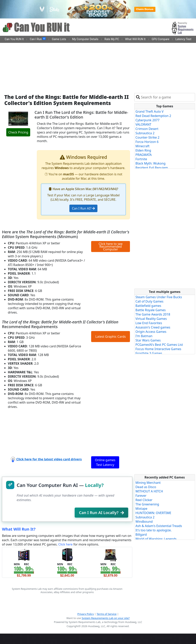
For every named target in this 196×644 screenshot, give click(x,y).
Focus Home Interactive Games (158, 349)
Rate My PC (112, 39)
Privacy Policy (86, 614)
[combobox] (167, 97)
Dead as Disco (146, 487)
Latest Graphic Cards (111, 337)
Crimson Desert (147, 129)
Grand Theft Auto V (149, 111)
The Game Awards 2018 (153, 314)
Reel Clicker (144, 500)
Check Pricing (18, 132)
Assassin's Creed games (153, 327)
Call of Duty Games (149, 301)
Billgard (141, 535)
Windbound (144, 522)
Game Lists (59, 39)
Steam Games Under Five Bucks (159, 297)
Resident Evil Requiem (152, 168)
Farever (141, 496)
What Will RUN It (135, 39)
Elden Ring (143, 150)
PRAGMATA (144, 155)
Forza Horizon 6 (147, 142)
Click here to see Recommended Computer (111, 247)
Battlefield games (148, 306)
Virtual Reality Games (151, 319)
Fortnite (141, 159)
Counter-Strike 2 (147, 137)
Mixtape (141, 509)
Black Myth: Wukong (150, 163)
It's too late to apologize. (154, 530)
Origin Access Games (151, 332)
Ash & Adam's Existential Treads (159, 526)
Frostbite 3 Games (149, 353)
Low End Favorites (149, 323)
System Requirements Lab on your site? (106, 618)
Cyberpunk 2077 (147, 120)
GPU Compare (161, 39)
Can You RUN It (14, 39)
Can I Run (38, 39)
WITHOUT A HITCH (149, 491)
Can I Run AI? (83, 208)
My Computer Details (85, 39)
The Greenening (147, 504)
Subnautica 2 (145, 133)
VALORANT (143, 124)
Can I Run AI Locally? (101, 513)
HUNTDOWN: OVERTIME (153, 513)
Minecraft (142, 146)
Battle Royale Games (151, 310)
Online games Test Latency (105, 462)
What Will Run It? (19, 529)
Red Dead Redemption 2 (153, 116)
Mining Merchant (148, 483)
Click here (65, 544)
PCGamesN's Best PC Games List (159, 345)
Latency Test (183, 39)
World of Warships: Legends (156, 539)
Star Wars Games (148, 340)
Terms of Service (107, 614)
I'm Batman (144, 336)
